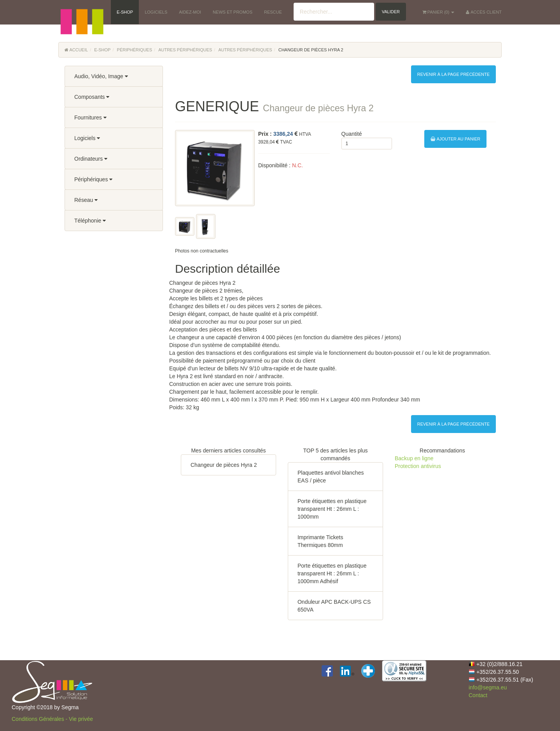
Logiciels (87, 138)
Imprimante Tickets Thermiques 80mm (320, 541)
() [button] (438, 12)
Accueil (76, 50)
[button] (82, 12)
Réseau (86, 200)
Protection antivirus (418, 466)
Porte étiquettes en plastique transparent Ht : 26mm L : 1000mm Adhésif (332, 573)
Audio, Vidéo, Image (101, 76)
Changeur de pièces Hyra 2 (224, 465)
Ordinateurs (91, 159)
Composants (92, 97)
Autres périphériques (185, 50)
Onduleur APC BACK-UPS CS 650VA (334, 606)
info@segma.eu (488, 687)
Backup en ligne (414, 458)
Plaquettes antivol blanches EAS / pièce (331, 477)
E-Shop (102, 50)
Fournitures (90, 117)
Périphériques (135, 50)
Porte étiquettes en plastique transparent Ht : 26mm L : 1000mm (332, 509)
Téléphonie (90, 221)
